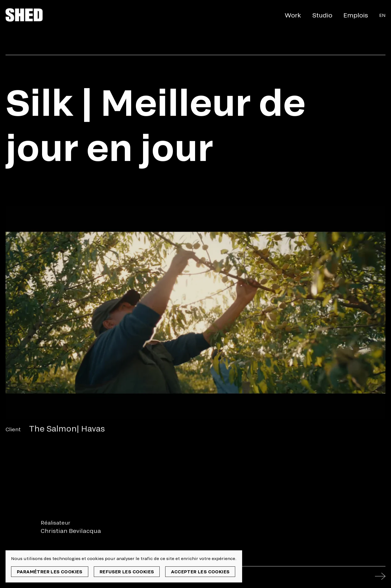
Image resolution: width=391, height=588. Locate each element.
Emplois (356, 15)
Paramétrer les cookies (50, 572)
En (382, 15)
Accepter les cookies (200, 572)
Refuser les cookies (127, 572)
